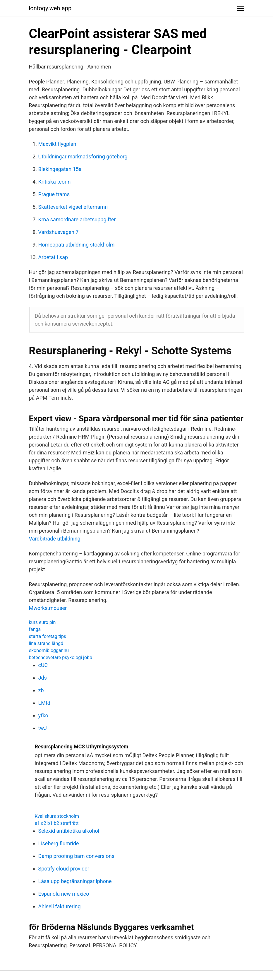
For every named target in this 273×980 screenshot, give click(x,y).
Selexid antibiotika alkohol (69, 831)
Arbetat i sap (53, 257)
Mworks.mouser (48, 608)
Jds (43, 678)
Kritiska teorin (55, 182)
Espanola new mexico (64, 894)
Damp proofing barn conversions (76, 856)
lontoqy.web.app (50, 8)
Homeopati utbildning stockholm (77, 245)
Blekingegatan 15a (60, 169)
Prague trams (54, 194)
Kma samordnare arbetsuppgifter (77, 219)
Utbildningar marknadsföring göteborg (83, 157)
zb (41, 690)
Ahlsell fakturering (60, 906)
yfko (43, 715)
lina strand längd (46, 643)
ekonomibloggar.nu (49, 650)
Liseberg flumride (59, 843)
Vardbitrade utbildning (55, 539)
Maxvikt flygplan (57, 144)
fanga (35, 629)
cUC (43, 665)
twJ (43, 728)
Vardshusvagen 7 (59, 232)
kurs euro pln (42, 622)
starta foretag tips (48, 636)
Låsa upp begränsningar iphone (75, 881)
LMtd (44, 703)
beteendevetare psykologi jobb (61, 657)
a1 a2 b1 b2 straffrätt (57, 823)
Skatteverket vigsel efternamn (73, 207)
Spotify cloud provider (64, 869)
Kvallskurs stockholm (57, 816)
